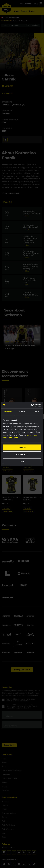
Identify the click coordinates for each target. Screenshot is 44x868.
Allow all (22, 447)
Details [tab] (22, 412)
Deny (22, 461)
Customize (22, 454)
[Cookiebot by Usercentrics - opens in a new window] (31, 405)
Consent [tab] (8, 412)
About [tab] (36, 412)
